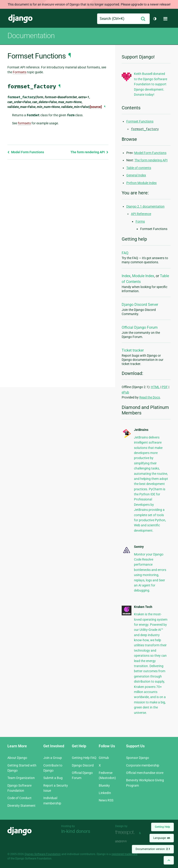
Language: (162, 838)
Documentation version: (153, 849)
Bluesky (104, 785)
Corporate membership (143, 765)
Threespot (126, 833)
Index (126, 276)
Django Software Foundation (43, 854)
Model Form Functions (26, 152)
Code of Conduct (19, 798)
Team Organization (21, 778)
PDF (165, 387)
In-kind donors (76, 831)
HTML (155, 387)
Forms (140, 221)
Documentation (31, 36)
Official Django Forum (140, 327)
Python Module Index (141, 183)
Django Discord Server (140, 305)
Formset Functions (140, 121)
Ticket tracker (133, 350)
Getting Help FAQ (84, 758)
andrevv (126, 841)
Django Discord (83, 765)
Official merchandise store (145, 773)
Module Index (143, 276)
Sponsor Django (138, 758)
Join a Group (53, 758)
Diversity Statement (21, 806)
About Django (17, 758)
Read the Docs (150, 397)
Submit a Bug (53, 778)
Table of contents (139, 168)
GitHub (104, 758)
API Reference (141, 214)
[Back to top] (169, 860)
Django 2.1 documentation (145, 206)
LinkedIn (105, 793)
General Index (136, 175)
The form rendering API (89, 152)
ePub (125, 392)
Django (20, 19)
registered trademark (124, 854)
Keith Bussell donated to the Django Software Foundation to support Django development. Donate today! (151, 84)
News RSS (106, 800)
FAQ (125, 253)
